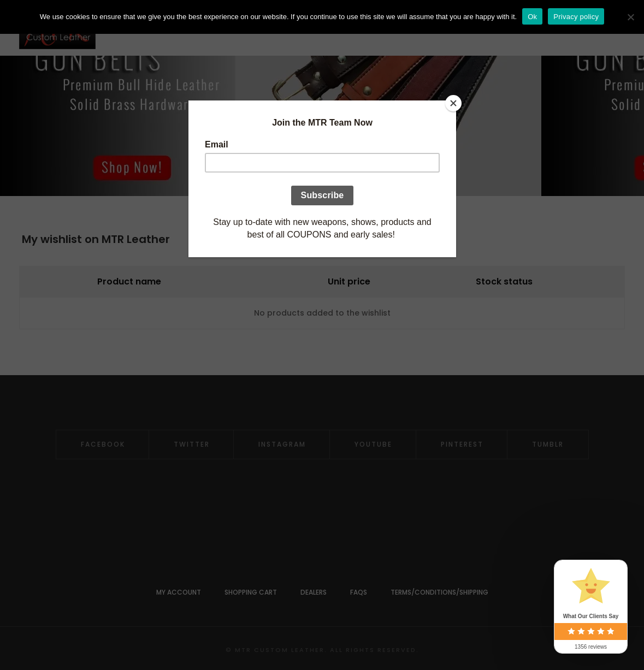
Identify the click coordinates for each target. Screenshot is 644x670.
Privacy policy (576, 17)
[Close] (453, 103)
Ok (532, 17)
